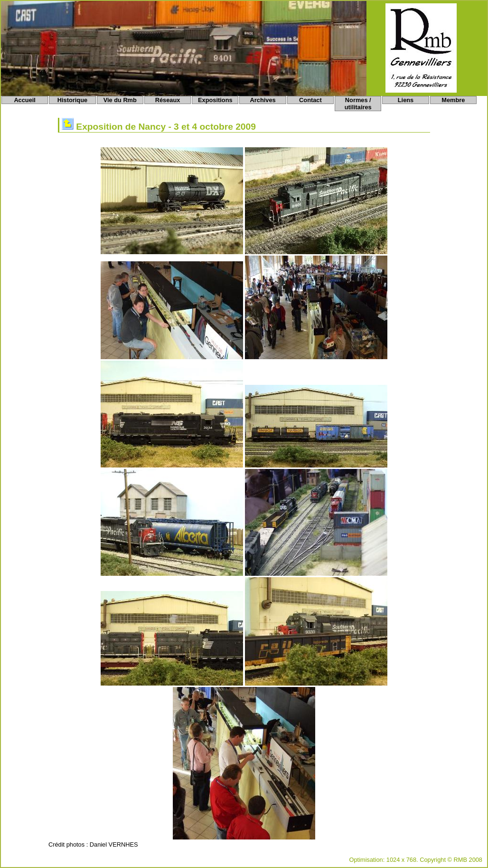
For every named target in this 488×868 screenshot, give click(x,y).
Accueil (25, 100)
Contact (310, 100)
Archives (263, 100)
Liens (406, 100)
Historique (72, 100)
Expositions (215, 100)
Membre (453, 100)
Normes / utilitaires (358, 104)
